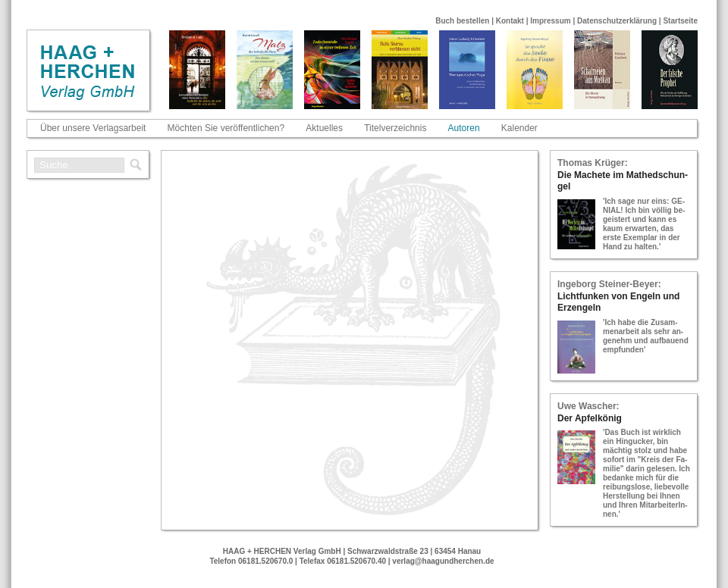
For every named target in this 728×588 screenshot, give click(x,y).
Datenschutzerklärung (617, 21)
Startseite (680, 21)
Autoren (464, 128)
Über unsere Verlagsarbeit (93, 128)
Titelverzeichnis (395, 128)
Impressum (550, 21)
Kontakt (510, 21)
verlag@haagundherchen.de (443, 561)
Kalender (519, 128)
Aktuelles (324, 128)
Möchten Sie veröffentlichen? (226, 128)
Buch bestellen (462, 21)
